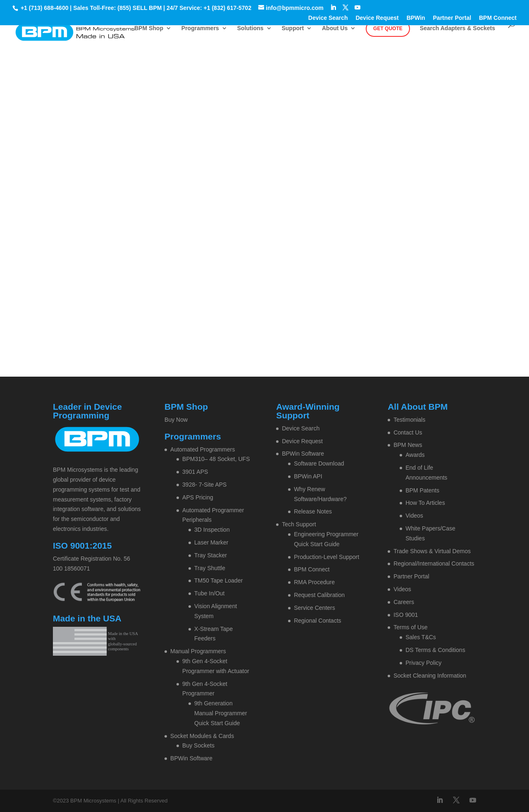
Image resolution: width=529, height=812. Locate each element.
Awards (415, 455)
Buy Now (176, 420)
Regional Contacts (317, 621)
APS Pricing (198, 497)
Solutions (250, 28)
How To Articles (425, 503)
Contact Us (408, 432)
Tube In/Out (209, 593)
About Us (335, 28)
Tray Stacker (211, 555)
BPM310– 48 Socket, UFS (216, 459)
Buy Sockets (198, 745)
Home (228, 126)
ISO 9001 (406, 615)
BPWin (416, 18)
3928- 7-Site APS (204, 485)
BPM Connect (498, 18)
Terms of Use (410, 627)
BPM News (408, 445)
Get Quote (388, 29)
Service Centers (315, 608)
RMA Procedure (314, 582)
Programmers (200, 28)
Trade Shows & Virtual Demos (432, 551)
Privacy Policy (423, 663)
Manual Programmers (198, 651)
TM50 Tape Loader (218, 580)
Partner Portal (452, 18)
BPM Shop (149, 28)
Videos (414, 516)
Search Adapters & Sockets (458, 28)
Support (293, 28)
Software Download (319, 463)
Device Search (328, 18)
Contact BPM (287, 126)
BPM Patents (422, 490)
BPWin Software (191, 758)
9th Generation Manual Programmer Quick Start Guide (221, 713)
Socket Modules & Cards (202, 736)
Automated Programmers (203, 449)
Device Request (377, 18)
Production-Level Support (326, 557)
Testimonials (409, 420)
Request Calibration (319, 595)
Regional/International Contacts (434, 564)
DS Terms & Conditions (435, 650)
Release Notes (313, 511)
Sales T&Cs (421, 637)
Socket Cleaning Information (430, 676)
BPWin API (308, 476)
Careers (404, 602)
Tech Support (299, 524)
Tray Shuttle (210, 568)
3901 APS (195, 472)
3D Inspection (212, 530)
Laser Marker (211, 542)
